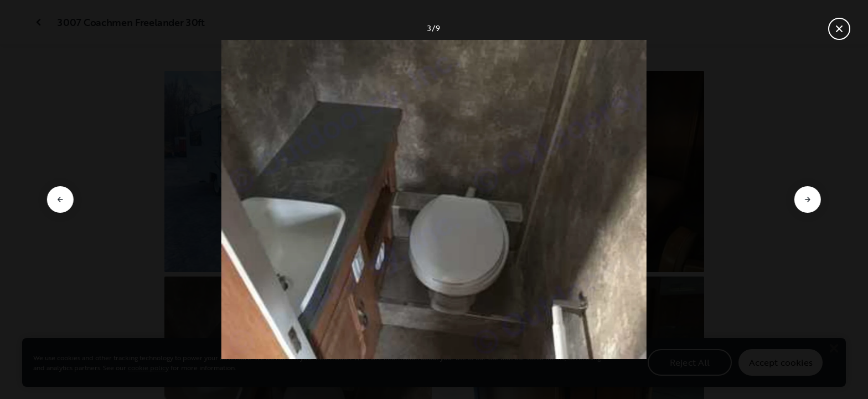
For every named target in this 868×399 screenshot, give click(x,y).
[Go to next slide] (808, 199)
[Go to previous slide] (60, 199)
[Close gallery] (839, 29)
